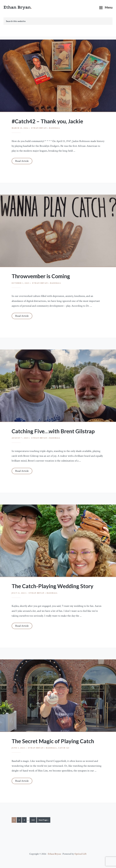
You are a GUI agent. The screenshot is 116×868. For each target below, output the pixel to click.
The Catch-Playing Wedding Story (52, 586)
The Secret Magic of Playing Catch (53, 741)
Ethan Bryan (17, 7)
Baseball (55, 128)
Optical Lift (81, 854)
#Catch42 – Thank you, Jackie (47, 121)
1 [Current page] (15, 821)
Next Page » (43, 821)
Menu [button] (109, 7)
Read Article (22, 161)
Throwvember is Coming (41, 276)
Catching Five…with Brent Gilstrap (53, 431)
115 (33, 821)
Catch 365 (64, 748)
